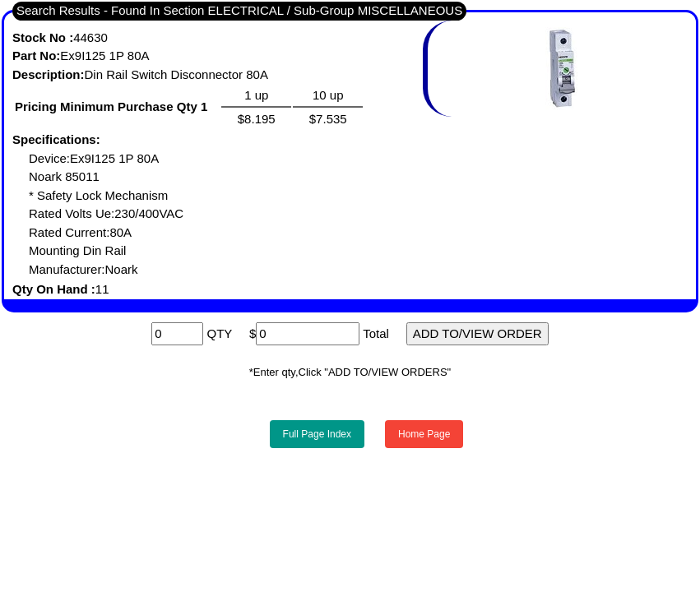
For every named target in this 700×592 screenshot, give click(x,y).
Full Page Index (317, 434)
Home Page (424, 434)
